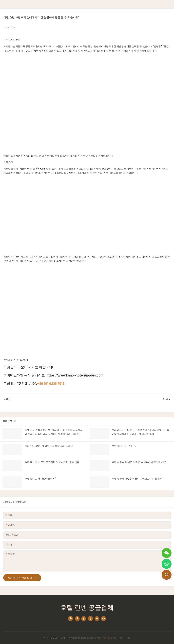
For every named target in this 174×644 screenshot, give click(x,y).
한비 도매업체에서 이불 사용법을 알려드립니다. (49, 446)
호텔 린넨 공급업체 (87, 608)
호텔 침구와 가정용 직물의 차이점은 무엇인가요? (137, 478)
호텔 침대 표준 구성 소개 (125, 446)
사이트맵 (107, 638)
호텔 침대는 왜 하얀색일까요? (40, 478)
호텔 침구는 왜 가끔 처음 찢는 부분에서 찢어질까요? (139, 462)
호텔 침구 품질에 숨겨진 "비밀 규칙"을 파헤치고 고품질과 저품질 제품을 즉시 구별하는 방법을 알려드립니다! (54, 432)
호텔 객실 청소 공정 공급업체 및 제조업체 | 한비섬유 (52, 462)
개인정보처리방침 (122, 638)
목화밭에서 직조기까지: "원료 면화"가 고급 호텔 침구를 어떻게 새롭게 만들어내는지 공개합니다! (141, 432)
